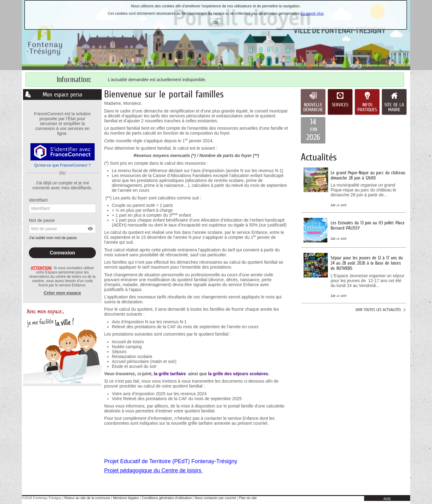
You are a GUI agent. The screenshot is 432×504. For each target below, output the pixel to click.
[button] (91, 229)
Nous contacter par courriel (215, 498)
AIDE (387, 499)
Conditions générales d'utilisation (167, 498)
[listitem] (313, 130)
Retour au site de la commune (87, 498)
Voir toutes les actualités (378, 310)
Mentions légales (126, 498)
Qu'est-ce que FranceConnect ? (62, 165)
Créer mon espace (62, 293)
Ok (218, 23)
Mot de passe (42, 220)
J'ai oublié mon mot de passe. (54, 238)
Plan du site (248, 498)
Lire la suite (338, 205)
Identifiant (38, 200)
